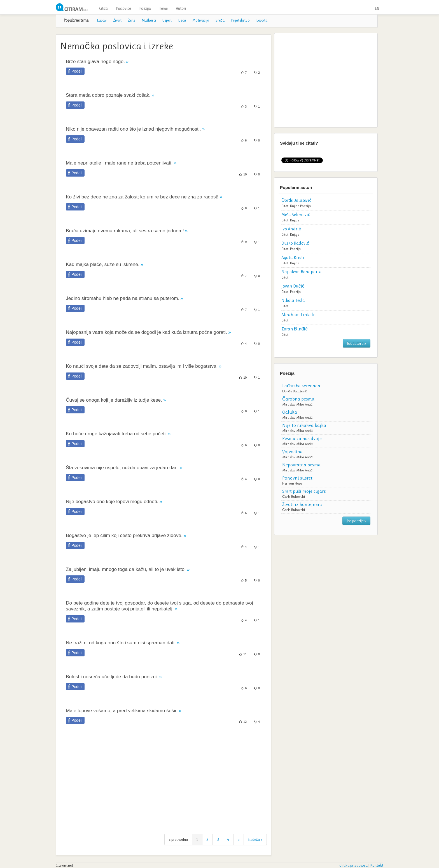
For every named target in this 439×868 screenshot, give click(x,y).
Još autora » (357, 343)
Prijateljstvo (240, 20)
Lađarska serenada (301, 386)
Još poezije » (356, 521)
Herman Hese (292, 483)
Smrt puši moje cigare (304, 491)
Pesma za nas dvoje (302, 438)
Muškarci (149, 20)
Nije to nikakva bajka (304, 425)
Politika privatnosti (352, 865)
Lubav (102, 20)
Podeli (77, 71)
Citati (103, 8)
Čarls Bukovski (294, 497)
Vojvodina (292, 452)
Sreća (220, 20)
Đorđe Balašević (295, 391)
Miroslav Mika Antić (297, 404)
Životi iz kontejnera (302, 504)
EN (377, 8)
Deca (182, 20)
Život (117, 20)
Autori (181, 8)
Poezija (145, 8)
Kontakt (377, 865)
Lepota (262, 20)
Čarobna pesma (298, 399)
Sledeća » (255, 839)
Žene (132, 20)
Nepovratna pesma (301, 465)
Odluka (290, 412)
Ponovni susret (297, 478)
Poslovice (123, 8)
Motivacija (201, 20)
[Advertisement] (164, 782)
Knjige (295, 206)
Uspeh (167, 20)
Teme (163, 8)
